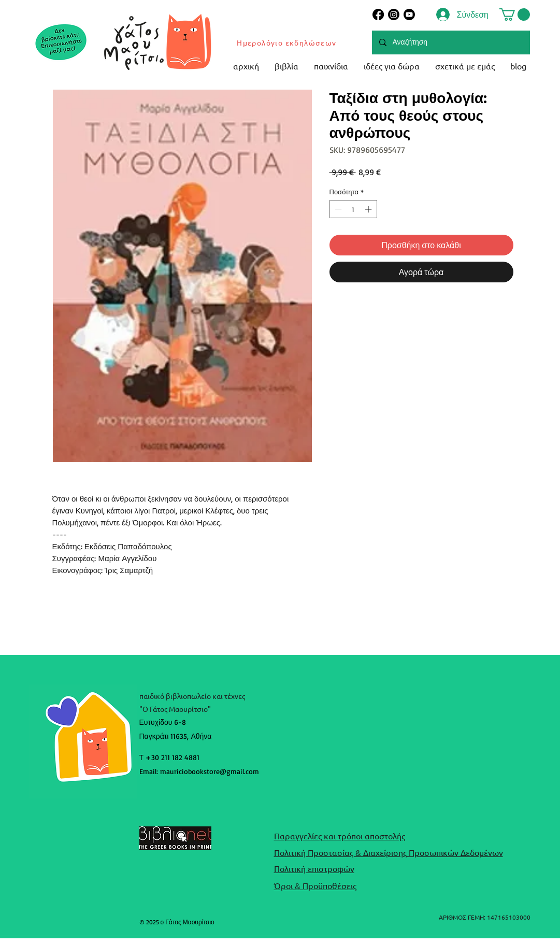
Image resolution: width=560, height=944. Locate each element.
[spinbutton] (353, 209)
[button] (515, 15)
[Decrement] (337, 209)
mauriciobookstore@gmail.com (210, 771)
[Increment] (369, 209)
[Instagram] (394, 15)
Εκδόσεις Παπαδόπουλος (128, 546)
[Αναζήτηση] (450, 42)
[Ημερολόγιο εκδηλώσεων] (288, 42)
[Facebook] (378, 15)
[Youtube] (409, 15)
